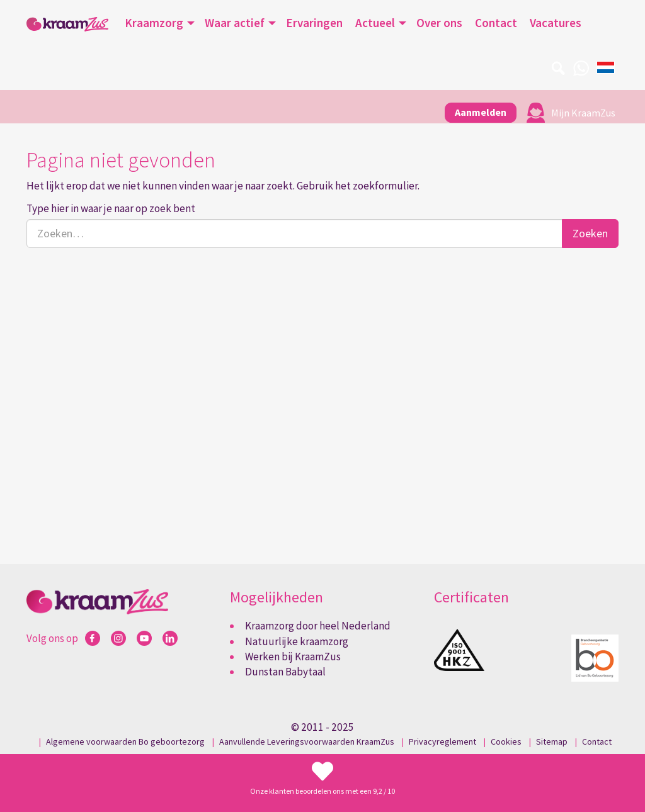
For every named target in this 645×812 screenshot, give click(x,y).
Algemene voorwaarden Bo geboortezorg (125, 742)
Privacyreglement (442, 742)
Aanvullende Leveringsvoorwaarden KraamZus (307, 742)
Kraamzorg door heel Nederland (318, 626)
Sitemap (552, 742)
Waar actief (235, 23)
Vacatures (556, 23)
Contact (496, 23)
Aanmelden (481, 112)
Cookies (506, 742)
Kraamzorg (154, 23)
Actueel (375, 23)
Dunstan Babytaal (285, 672)
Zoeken (590, 233)
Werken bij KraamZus (293, 657)
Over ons (439, 23)
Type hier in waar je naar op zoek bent (111, 208)
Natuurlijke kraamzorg (297, 641)
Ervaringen (314, 23)
